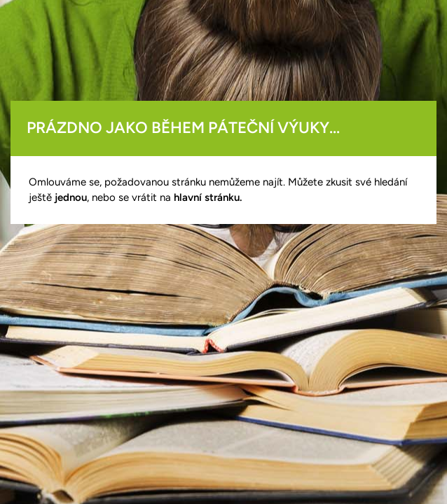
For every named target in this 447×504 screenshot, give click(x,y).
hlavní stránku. (208, 197)
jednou (71, 197)
